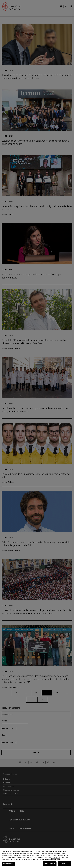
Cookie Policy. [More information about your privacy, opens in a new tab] (56, 859)
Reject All (64, 864)
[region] (37, 858)
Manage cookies (8, 864)
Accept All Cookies (50, 864)
